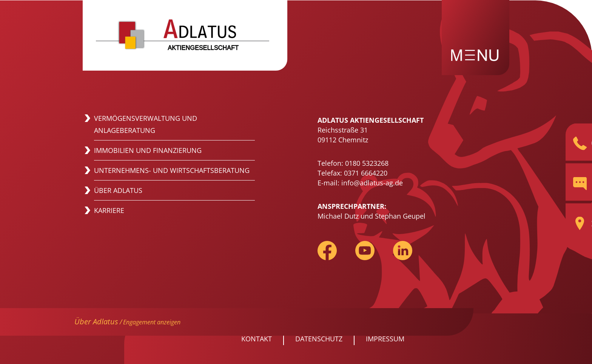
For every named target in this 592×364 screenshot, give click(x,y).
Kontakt (257, 339)
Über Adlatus (96, 322)
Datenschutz (319, 339)
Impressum (385, 339)
